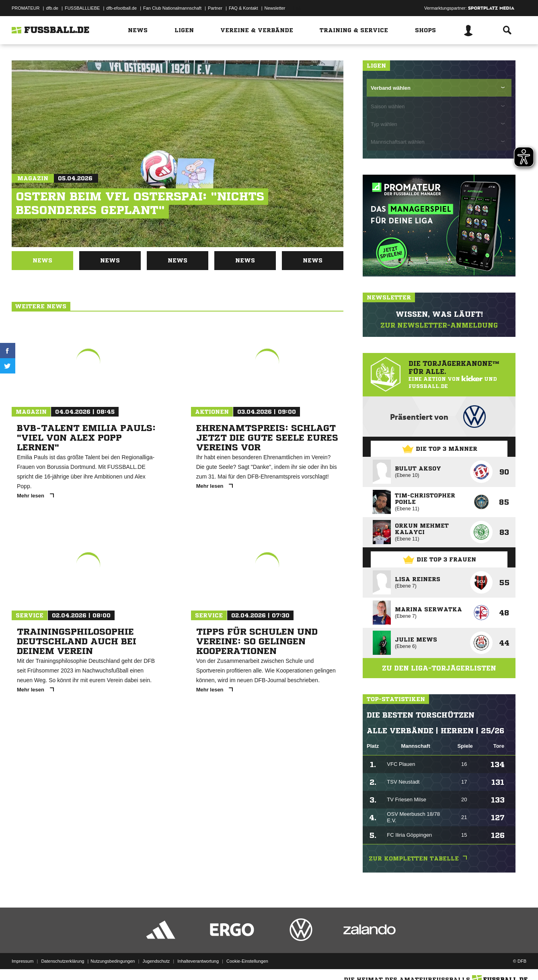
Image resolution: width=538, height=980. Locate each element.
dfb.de (52, 8)
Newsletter (275, 8)
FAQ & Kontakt (243, 8)
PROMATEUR (26, 8)
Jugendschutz (156, 961)
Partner (215, 8)
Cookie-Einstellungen (247, 961)
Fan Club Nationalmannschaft (172, 8)
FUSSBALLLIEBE (82, 8)
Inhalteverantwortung (198, 961)
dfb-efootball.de (121, 8)
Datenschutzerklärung (63, 961)
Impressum (23, 961)
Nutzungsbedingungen (113, 961)
